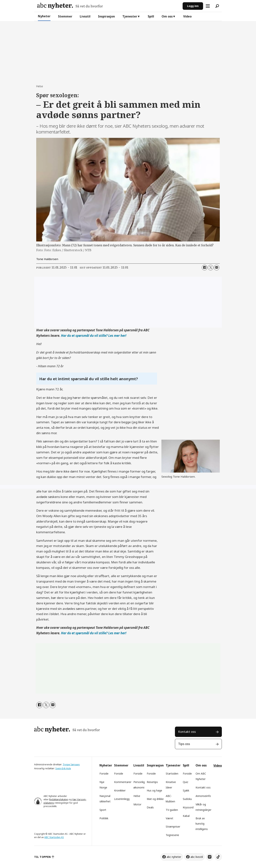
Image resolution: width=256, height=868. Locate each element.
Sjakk (186, 790)
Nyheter (44, 16)
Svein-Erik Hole (63, 768)
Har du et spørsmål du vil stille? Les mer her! (94, 336)
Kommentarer (123, 782)
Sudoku (187, 799)
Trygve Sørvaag (71, 764)
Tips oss (184, 744)
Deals (150, 807)
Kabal (186, 816)
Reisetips (152, 782)
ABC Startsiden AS (54, 837)
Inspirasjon (106, 16)
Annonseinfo (203, 796)
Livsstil (85, 16)
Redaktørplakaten (59, 799)
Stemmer (65, 16)
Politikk (104, 818)
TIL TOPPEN (42, 857)
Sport (103, 810)
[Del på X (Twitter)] (211, 268)
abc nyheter (174, 857)
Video (187, 16)
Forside (104, 774)
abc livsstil (197, 857)
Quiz (186, 782)
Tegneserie (172, 835)
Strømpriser (173, 827)
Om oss (167, 16)
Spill (151, 16)
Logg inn (193, 6)
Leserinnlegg (122, 799)
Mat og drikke (155, 799)
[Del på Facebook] (205, 268)
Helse (137, 796)
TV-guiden (172, 810)
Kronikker (120, 790)
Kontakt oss (187, 732)
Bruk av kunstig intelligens (202, 824)
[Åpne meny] (208, 6)
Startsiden (172, 774)
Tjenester (130, 16)
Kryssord (188, 807)
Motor (137, 804)
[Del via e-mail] (217, 268)
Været (169, 818)
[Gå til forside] (70, 6)
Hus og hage (154, 790)
